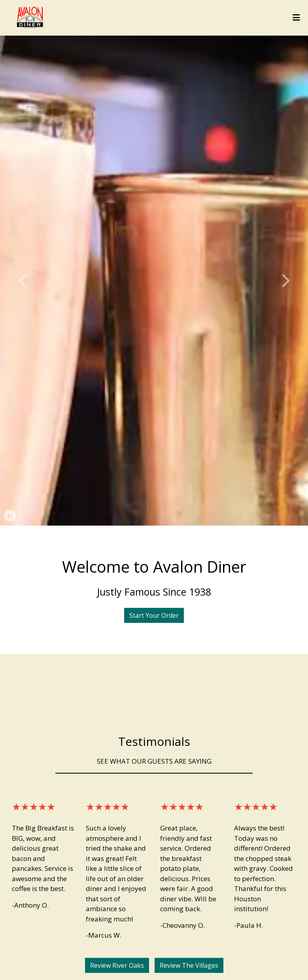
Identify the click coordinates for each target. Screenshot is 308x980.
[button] (23, 281)
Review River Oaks (117, 965)
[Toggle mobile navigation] (296, 18)
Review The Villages (189, 965)
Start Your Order (154, 615)
